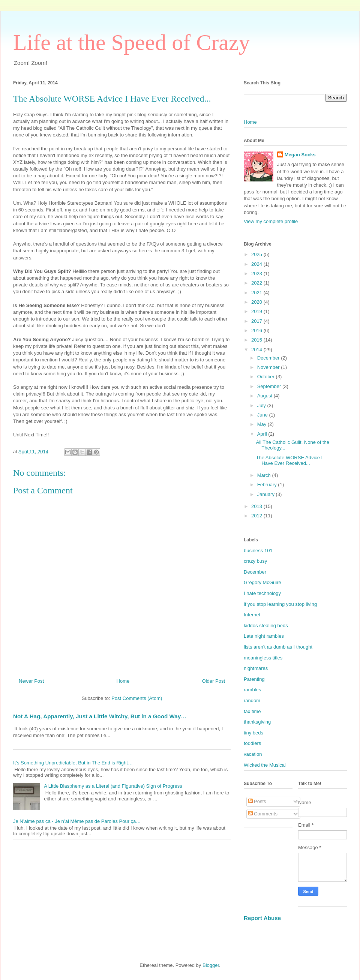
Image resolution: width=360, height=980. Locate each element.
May (262, 424)
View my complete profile (271, 221)
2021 (257, 293)
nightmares (256, 668)
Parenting (254, 679)
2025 (257, 254)
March (265, 475)
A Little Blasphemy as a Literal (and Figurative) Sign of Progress (113, 786)
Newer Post (31, 681)
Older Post (214, 681)
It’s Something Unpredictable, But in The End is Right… (73, 763)
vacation (253, 754)
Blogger (211, 965)
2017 (257, 321)
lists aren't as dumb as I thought (278, 647)
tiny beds (253, 733)
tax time (252, 711)
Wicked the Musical (265, 765)
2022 (257, 283)
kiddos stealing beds (266, 626)
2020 (257, 302)
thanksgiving (257, 722)
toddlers (252, 743)
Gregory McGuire (262, 582)
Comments (263, 814)
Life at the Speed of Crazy (131, 42)
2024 (257, 264)
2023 (257, 273)
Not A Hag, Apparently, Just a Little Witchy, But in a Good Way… (100, 716)
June (263, 415)
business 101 (258, 551)
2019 (257, 311)
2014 (257, 350)
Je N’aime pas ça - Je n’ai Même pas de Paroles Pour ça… (77, 821)
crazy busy (255, 561)
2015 (257, 340)
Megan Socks (300, 155)
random (252, 701)
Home (123, 681)
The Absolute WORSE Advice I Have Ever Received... (289, 461)
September (270, 386)
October (267, 377)
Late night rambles (264, 636)
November (269, 367)
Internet (252, 615)
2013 (257, 506)
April (263, 434)
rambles (252, 690)
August (265, 396)
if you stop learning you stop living (280, 604)
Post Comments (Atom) (137, 698)
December (269, 358)
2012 (257, 516)
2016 (257, 330)
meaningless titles (263, 658)
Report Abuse (262, 918)
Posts (257, 801)
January (267, 494)
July (262, 405)
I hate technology (262, 593)
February (268, 485)
